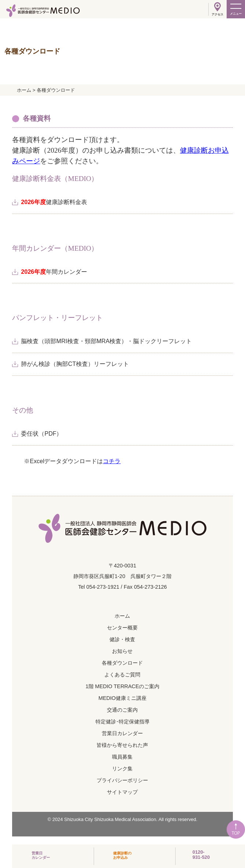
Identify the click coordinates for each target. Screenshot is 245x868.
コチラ (112, 461)
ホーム (122, 616)
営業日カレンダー (122, 733)
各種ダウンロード (122, 663)
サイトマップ (122, 792)
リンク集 (122, 769)
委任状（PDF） (42, 434)
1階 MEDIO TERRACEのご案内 (123, 686)
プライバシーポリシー (122, 780)
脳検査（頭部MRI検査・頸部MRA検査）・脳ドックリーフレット (106, 341)
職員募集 (122, 757)
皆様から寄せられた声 (122, 745)
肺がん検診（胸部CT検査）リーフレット (75, 364)
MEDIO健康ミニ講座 (122, 698)
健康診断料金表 (54, 202)
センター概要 (122, 628)
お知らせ (122, 651)
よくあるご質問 (122, 675)
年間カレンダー (54, 272)
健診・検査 (122, 639)
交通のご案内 (122, 710)
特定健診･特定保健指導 (122, 722)
